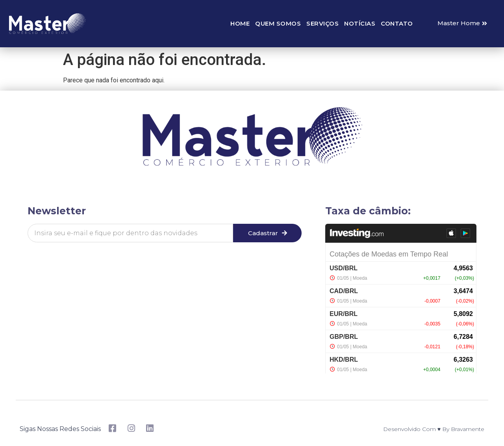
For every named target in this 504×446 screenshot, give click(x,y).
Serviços (322, 23)
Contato (397, 23)
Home (240, 23)
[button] (462, 23)
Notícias (360, 23)
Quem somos (278, 23)
